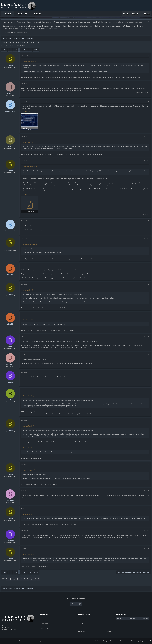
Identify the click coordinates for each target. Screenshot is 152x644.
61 (32, 51)
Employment (8, 625)
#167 (147, 239)
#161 (147, 56)
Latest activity (46, 624)
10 (23, 51)
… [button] (12, 51)
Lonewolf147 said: (29, 62)
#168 (147, 265)
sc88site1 (108, 631)
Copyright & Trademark (12, 629)
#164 (147, 137)
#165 (147, 161)
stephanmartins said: (30, 167)
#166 (147, 221)
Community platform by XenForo (19, 641)
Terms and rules (123, 641)
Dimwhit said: (28, 290)
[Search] (146, 14)
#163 (147, 102)
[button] (13, 14)
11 (26, 51)
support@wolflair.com (50, 29)
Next (36, 51)
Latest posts (45, 617)
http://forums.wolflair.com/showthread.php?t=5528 (126, 23)
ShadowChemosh (9, 47)
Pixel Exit (46, 641)
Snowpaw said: (28, 515)
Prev (6, 51)
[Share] (144, 56)
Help (140, 641)
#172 (147, 355)
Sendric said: (28, 320)
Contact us (114, 641)
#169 (147, 284)
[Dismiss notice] (148, 23)
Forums (8, 14)
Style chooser (95, 641)
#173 (147, 373)
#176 (147, 465)
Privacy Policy (9, 627)
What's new (22, 14)
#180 (147, 549)
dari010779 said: (29, 471)
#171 (147, 337)
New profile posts (47, 621)
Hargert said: (28, 143)
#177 (147, 491)
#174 (147, 390)
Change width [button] (105, 641)
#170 (147, 314)
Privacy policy (133, 641)
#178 (147, 509)
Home (144, 641)
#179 (147, 531)
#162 (147, 84)
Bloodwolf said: (28, 396)
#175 (147, 420)
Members (38, 14)
